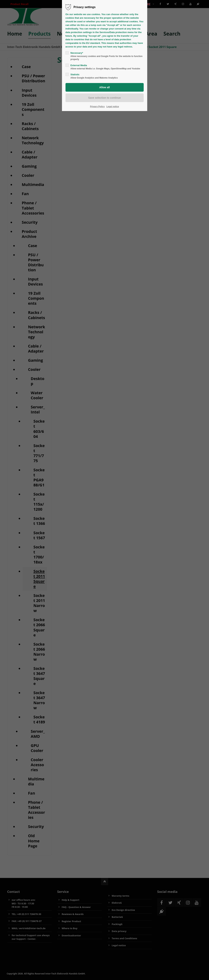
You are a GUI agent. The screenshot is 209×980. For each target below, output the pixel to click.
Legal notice (113, 107)
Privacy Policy (97, 107)
